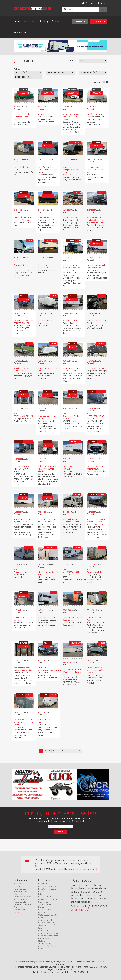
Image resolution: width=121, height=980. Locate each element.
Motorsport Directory (48, 933)
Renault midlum (21, 572)
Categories (30, 21)
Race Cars (43, 884)
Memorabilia (44, 931)
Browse (17, 884)
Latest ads (80, 21)
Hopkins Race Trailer (96, 114)
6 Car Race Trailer (46, 114)
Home (17, 21)
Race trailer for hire (47, 617)
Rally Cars (43, 892)
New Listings (20, 889)
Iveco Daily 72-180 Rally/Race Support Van (95, 170)
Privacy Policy (20, 899)
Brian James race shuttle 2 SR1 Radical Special (96, 670)
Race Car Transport (47, 889)
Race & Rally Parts (47, 886)
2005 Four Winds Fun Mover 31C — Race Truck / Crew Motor (96, 522)
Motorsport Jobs (46, 920)
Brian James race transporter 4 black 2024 (71, 170)
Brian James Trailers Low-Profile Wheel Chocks (47, 469)
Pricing (44, 21)
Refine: (17, 69)
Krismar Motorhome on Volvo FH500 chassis (72, 117)
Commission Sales (22, 897)
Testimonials (20, 902)
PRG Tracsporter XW (47, 321)
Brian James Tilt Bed (96, 572)
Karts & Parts (44, 910)
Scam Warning (20, 910)
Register (102, 3)
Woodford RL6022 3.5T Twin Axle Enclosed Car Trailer (48, 170)
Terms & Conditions (23, 905)
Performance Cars (47, 923)
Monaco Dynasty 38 (71, 217)
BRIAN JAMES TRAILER (23, 416)
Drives (41, 894)
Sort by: (71, 61)
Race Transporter (70, 321)
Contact (56, 21)
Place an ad (98, 21)
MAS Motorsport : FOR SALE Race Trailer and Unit (72, 672)
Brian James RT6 (45, 217)
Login (92, 3)
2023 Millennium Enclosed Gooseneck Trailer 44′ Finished (96, 220)
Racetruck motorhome (72, 519)
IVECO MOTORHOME (95, 416)
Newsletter (20, 32)
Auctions (42, 912)
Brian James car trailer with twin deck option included (24, 722)
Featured (18, 886)
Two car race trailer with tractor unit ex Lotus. (22, 117)
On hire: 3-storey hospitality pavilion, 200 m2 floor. (71, 268)
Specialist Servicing (96, 368)
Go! (103, 9)
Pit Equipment (45, 897)
